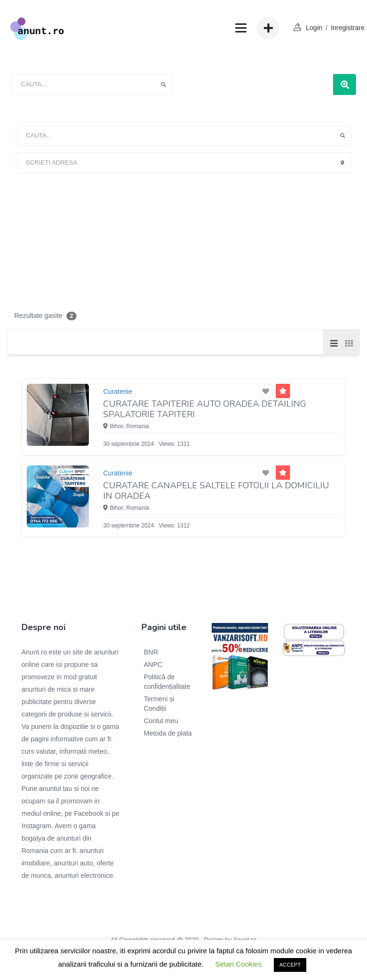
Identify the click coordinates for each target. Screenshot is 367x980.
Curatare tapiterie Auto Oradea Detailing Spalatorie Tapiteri (205, 409)
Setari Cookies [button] (238, 964)
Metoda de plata (168, 733)
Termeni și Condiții (159, 704)
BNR (151, 652)
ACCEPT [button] (290, 965)
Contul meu (161, 721)
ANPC (153, 664)
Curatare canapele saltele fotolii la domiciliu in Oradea (216, 491)
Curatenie (118, 391)
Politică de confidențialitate (167, 682)
